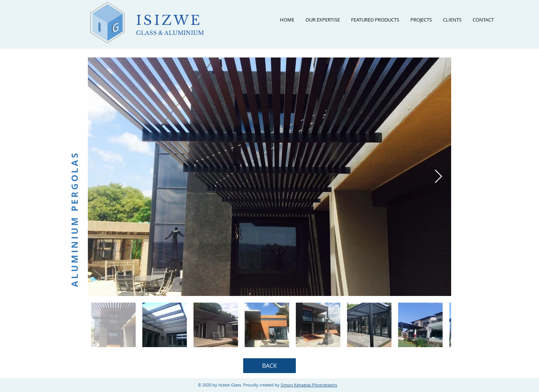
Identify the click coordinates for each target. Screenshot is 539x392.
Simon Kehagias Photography (309, 385)
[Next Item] (438, 177)
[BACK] (269, 366)
